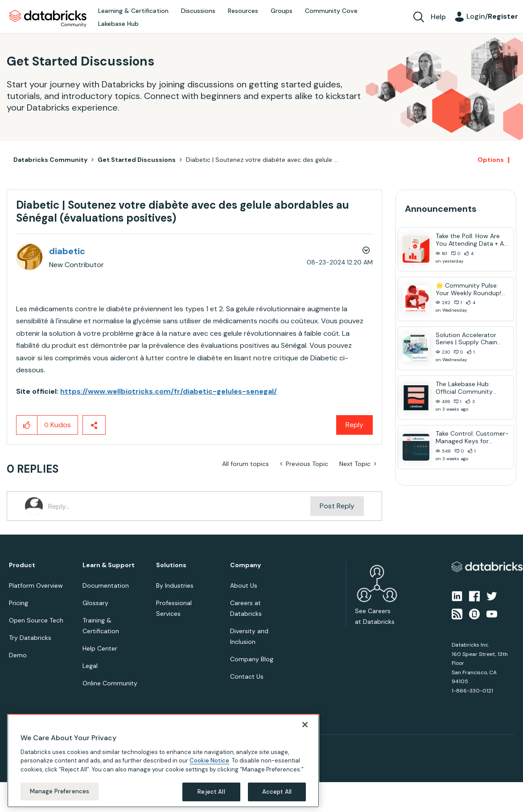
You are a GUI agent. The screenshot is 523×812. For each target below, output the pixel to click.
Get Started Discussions (137, 160)
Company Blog (252, 659)
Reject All (211, 792)
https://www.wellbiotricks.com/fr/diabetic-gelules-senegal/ (169, 391)
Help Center (100, 648)
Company (245, 565)
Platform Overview (36, 585)
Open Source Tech (36, 620)
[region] (163, 761)
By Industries (175, 585)
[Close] (305, 725)
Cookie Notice (209, 760)
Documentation (106, 585)
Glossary (95, 603)
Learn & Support (109, 565)
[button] (27, 425)
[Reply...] (179, 506)
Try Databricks (30, 638)
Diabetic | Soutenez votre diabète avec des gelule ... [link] (262, 160)
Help (438, 17)
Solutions (171, 565)
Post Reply (337, 506)
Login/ (492, 16)
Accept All (277, 792)
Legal (90, 666)
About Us (244, 585)
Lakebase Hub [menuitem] (118, 24)
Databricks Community (48, 19)
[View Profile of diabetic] (67, 251)
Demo (18, 655)
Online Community (110, 683)
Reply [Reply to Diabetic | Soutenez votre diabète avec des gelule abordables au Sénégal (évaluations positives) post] (354, 425)
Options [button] (491, 160)
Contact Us (247, 676)
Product (22, 565)
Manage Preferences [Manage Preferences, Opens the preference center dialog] (60, 791)
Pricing (19, 603)
